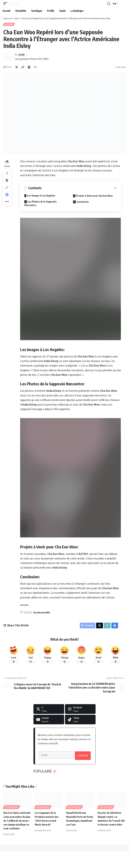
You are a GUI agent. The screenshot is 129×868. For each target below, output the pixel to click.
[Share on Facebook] (7, 174)
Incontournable (42, 613)
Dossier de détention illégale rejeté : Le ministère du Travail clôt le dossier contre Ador (110, 833)
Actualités (11, 820)
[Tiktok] (80, 721)
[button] (6, 3)
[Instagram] (80, 711)
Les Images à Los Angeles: (42, 196)
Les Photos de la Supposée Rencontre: (41, 204)
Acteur (9, 25)
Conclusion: (83, 202)
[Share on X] (17, 68)
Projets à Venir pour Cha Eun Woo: (95, 196)
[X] (49, 711)
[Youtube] (49, 721)
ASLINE (22, 55)
